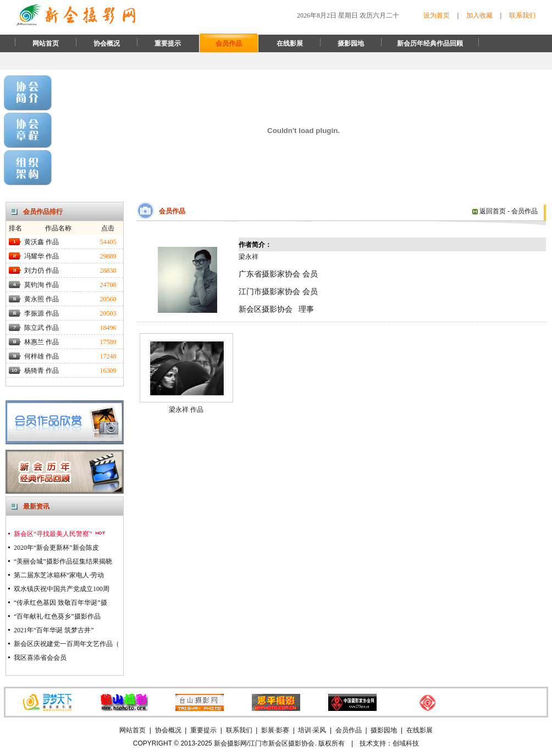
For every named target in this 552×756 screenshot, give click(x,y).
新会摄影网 (230, 743)
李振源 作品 (42, 313)
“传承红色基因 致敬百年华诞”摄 (60, 603)
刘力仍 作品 (42, 271)
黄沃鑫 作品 (42, 242)
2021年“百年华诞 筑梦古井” (54, 630)
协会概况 (107, 43)
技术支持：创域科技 (389, 743)
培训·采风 (312, 730)
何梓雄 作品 (42, 356)
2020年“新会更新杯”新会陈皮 (56, 548)
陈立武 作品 (42, 328)
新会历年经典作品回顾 (430, 43)
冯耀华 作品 (42, 256)
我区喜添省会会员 (40, 658)
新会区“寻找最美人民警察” (60, 534)
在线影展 (290, 43)
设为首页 (437, 15)
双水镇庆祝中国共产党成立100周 (62, 589)
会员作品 (229, 43)
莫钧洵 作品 (42, 285)
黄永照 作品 (42, 299)
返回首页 (489, 211)
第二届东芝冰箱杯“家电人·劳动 (59, 575)
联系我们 (522, 15)
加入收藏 (479, 15)
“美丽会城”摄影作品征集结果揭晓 (63, 561)
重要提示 (168, 43)
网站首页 (46, 43)
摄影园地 (351, 43)
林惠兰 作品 (42, 342)
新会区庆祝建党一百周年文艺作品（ (67, 644)
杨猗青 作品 (42, 371)
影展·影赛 (275, 730)
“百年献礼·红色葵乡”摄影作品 (57, 616)
